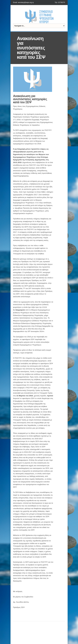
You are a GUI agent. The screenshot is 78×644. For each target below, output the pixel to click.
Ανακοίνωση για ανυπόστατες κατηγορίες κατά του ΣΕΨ (30, 99)
